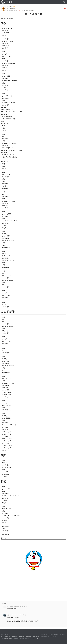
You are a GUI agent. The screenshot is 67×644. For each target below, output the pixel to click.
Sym (33, 639)
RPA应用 (29, 636)
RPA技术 (8, 636)
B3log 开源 (8, 639)
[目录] (65, 8)
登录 (64, 2)
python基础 (10, 10)
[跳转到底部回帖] (64, 603)
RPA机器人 (36, 636)
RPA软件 (15, 636)
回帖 (16, 10)
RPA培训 (22, 636)
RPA (2, 636)
